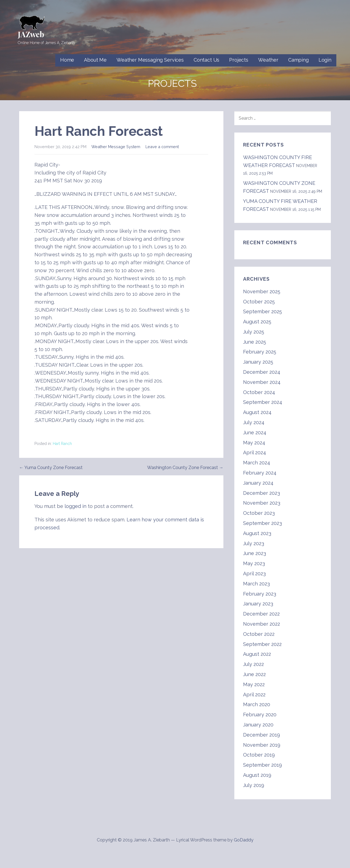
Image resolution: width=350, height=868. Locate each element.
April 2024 (255, 452)
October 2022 (259, 634)
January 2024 (258, 483)
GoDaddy (244, 840)
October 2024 (259, 392)
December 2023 (262, 493)
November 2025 (262, 291)
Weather (268, 60)
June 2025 (255, 342)
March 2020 (257, 704)
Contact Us (206, 60)
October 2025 (259, 302)
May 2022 (254, 684)
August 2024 (257, 412)
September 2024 (263, 402)
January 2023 (258, 604)
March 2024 (257, 463)
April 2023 (254, 574)
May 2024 (254, 443)
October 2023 (259, 513)
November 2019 (262, 745)
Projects (239, 60)
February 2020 (260, 715)
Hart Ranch (62, 444)
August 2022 (257, 654)
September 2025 (262, 311)
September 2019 (262, 765)
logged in (75, 506)
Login (325, 60)
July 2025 (254, 332)
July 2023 (254, 543)
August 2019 (257, 775)
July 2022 (253, 664)
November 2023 (262, 503)
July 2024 (254, 422)
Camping (298, 60)
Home (67, 60)
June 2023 (255, 553)
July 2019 (254, 785)
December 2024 (262, 372)
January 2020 (258, 725)
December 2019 (262, 735)
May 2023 (254, 563)
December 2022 (261, 614)
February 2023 (260, 594)
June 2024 (255, 432)
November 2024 (262, 382)
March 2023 (256, 584)
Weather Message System (116, 147)
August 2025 (257, 322)
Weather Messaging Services (150, 60)
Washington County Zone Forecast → (185, 468)
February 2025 (260, 352)
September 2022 (262, 644)
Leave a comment (162, 147)
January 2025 (258, 362)
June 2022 (254, 674)
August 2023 (257, 533)
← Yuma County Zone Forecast (51, 468)
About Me (95, 60)
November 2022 (262, 624)
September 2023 (262, 523)
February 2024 (260, 473)
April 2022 (254, 695)
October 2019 (259, 755)
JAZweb (31, 34)
